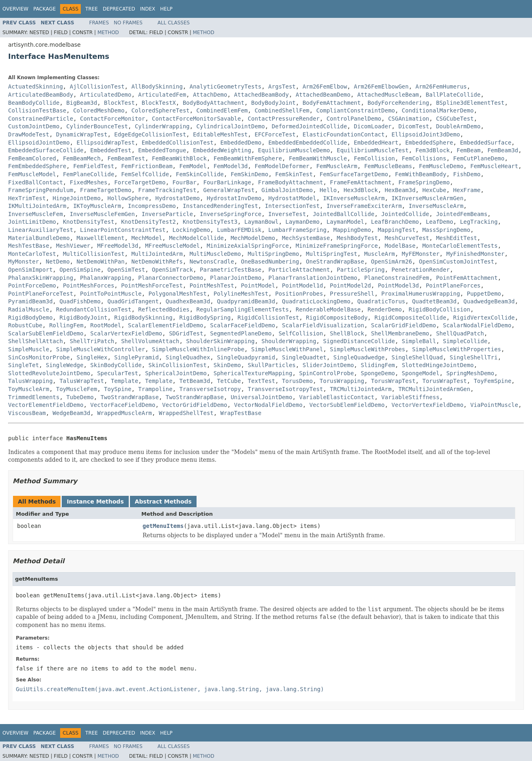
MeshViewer (73, 246)
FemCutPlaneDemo (479, 158)
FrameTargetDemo (106, 190)
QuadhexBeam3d (188, 301)
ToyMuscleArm (29, 389)
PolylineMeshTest (241, 294)
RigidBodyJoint (83, 318)
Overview (15, 9)
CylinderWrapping (162, 126)
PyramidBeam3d (30, 301)
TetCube (229, 381)
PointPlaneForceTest (41, 294)
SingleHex (92, 357)
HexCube (434, 190)
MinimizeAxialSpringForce (248, 246)
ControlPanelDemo (354, 119)
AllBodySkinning (157, 86)
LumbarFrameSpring (297, 230)
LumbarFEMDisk (239, 230)
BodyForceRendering (398, 103)
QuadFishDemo (80, 301)
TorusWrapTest (394, 381)
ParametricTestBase (231, 270)
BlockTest (119, 103)
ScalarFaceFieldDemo (242, 325)
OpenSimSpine (80, 270)
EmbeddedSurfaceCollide (46, 150)
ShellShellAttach (36, 341)
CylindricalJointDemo (231, 126)
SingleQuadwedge (359, 357)
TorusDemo (297, 381)
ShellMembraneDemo (400, 333)
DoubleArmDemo (458, 126)
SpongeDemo (378, 373)
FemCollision (374, 158)
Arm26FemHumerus (441, 86)
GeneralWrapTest (229, 190)
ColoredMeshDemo (99, 110)
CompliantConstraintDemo (356, 110)
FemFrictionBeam (147, 166)
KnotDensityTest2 (148, 222)
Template (124, 381)
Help (166, 9)
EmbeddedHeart (376, 143)
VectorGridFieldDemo (195, 405)
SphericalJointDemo (176, 373)
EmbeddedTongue (162, 150)
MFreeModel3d (118, 246)
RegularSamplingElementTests (243, 309)
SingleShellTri (474, 357)
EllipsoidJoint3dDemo (426, 134)
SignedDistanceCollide (359, 341)
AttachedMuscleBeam (388, 95)
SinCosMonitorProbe (39, 357)
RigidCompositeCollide (410, 318)
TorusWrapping (342, 381)
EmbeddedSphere (429, 143)
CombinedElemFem (222, 110)
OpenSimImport (30, 270)
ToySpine (118, 389)
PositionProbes (299, 294)
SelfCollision (301, 333)
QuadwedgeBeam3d (489, 301)
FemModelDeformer (282, 166)
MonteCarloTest (32, 254)
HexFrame (467, 190)
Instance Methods (95, 502)
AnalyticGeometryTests (226, 86)
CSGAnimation (409, 119)
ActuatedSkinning (36, 86)
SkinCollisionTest (178, 365)
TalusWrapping (30, 381)
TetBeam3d (195, 381)
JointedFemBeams (462, 214)
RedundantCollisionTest (94, 309)
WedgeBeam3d (72, 413)
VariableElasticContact (336, 397)
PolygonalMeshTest (178, 294)
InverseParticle (167, 214)
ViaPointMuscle (494, 405)
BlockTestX (159, 103)
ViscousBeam (27, 413)
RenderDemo (385, 309)
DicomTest (414, 126)
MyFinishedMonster (475, 254)
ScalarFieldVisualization (323, 325)
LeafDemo (439, 222)
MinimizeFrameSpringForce (337, 246)
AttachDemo (210, 95)
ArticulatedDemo (106, 95)
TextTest (261, 381)
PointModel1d (302, 285)
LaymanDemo (303, 222)
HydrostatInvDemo (234, 198)
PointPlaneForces (453, 285)
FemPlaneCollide (89, 174)
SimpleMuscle (29, 349)
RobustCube (25, 325)
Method (108, 32)
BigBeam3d (82, 103)
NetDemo (58, 262)
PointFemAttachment (467, 278)
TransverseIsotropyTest (285, 389)
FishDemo (467, 174)
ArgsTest (282, 86)
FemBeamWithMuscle (318, 158)
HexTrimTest (27, 198)
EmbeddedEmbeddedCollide (308, 143)
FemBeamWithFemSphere (248, 158)
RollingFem (66, 325)
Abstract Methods (163, 502)
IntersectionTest (292, 206)
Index (148, 9)
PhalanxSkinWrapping (41, 278)
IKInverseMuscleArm (354, 198)
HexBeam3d (400, 190)
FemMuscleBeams (388, 166)
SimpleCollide (465, 341)
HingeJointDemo (77, 198)
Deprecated (119, 9)
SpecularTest (118, 373)
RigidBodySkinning (143, 318)
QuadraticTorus (381, 301)
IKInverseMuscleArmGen (427, 198)
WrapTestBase (241, 413)
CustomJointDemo (34, 126)
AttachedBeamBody (261, 95)
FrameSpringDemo (424, 182)
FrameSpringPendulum (41, 190)
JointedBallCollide (344, 214)
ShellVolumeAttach (150, 341)
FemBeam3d (503, 150)
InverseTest (287, 214)
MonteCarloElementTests (460, 246)
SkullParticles (272, 365)
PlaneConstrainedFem (397, 278)
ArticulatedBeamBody (41, 95)
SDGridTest (186, 333)
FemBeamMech (82, 158)
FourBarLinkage (227, 182)
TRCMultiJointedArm (361, 389)
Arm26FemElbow (325, 86)
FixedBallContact (36, 182)
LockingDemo (191, 230)
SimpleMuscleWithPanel (287, 349)
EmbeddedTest (111, 150)
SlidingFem (378, 365)
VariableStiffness (410, 397)
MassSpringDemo (446, 230)
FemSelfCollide (145, 174)
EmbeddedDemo (241, 143)
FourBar (185, 182)
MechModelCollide (196, 238)
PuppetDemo (484, 294)
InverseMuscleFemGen (102, 214)
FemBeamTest (126, 158)
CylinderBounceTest (97, 126)
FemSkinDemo (250, 174)
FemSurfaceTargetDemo (354, 174)
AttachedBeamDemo (323, 95)
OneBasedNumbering (270, 262)
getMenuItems (163, 526)
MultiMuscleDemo (215, 254)
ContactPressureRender (284, 119)
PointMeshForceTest (152, 285)
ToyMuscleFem (77, 389)
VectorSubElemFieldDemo (347, 405)
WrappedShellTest (186, 413)
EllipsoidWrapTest (106, 143)
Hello (328, 190)
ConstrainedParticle (41, 119)
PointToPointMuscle (111, 294)
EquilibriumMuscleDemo (294, 150)
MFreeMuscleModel (172, 246)
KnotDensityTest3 (210, 222)
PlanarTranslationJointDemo (313, 278)
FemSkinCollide (200, 174)
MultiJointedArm (157, 254)
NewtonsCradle (212, 262)
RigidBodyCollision (439, 309)
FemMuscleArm (337, 166)
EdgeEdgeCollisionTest (150, 134)
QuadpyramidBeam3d (246, 301)
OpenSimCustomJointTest (457, 262)
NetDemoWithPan (101, 262)
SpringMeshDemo (470, 373)
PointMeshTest (212, 285)
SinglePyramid (136, 357)
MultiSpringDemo (273, 254)
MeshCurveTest (407, 238)
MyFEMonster (421, 254)
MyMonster (24, 262)
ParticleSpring (361, 270)
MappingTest (397, 230)
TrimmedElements (34, 397)
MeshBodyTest (357, 238)
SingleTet (24, 365)
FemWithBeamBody (421, 174)
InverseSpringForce (231, 214)
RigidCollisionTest (268, 318)
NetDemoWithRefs (157, 262)
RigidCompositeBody (337, 318)
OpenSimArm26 (392, 262)
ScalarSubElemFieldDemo (46, 333)
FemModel (193, 166)
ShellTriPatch (92, 341)
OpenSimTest (126, 270)
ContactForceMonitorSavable (196, 119)
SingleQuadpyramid (246, 357)
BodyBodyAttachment (214, 103)
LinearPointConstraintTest (123, 230)
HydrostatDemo (177, 198)
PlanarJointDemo (236, 278)
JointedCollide (405, 214)
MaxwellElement (101, 238)
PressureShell (352, 294)
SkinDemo (227, 365)
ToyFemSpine (492, 381)
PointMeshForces (89, 285)
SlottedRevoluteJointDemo (49, 373)
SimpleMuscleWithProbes (367, 349)
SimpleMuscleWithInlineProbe (198, 349)
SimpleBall (419, 341)
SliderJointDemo (328, 365)
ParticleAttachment (299, 270)
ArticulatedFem (162, 95)
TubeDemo (80, 397)
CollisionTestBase (37, 110)
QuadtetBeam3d (435, 301)
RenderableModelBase (328, 309)
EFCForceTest (275, 134)
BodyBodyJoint (273, 103)
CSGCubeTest (455, 119)
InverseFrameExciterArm (364, 206)
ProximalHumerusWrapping (421, 294)
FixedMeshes (89, 182)
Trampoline (155, 389)
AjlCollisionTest (97, 86)
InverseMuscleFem (36, 214)
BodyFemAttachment (332, 103)
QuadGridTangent (133, 301)
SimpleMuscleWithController (101, 349)
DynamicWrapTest (82, 134)
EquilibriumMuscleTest (373, 150)
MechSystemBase (306, 238)
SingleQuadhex (188, 357)
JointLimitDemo (32, 222)
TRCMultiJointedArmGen (434, 389)
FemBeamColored (32, 158)
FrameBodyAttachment (290, 182)
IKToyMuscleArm (97, 206)
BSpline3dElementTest (470, 103)
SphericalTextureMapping (253, 373)
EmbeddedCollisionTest (178, 143)
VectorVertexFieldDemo (427, 405)
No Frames (128, 23)
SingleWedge (65, 365)
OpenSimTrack (172, 270)
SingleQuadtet (304, 357)
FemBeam (468, 150)
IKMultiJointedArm (37, 206)
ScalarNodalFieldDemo (477, 325)
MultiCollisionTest (94, 254)
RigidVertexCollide (484, 318)
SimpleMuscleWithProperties (457, 349)
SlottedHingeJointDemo (438, 365)
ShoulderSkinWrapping (220, 341)
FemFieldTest (94, 166)
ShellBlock (347, 333)
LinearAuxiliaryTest (41, 230)
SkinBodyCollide (116, 365)
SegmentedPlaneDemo (241, 333)
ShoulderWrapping (289, 341)
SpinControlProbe (326, 373)
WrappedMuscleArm (124, 413)
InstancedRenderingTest (220, 206)
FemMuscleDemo (441, 166)
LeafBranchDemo (395, 222)
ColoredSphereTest (160, 110)
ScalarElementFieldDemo (165, 325)
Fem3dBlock (433, 150)
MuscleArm (380, 254)
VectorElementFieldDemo (46, 405)
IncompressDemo (152, 206)
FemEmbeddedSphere (37, 166)
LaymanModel (345, 222)
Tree (92, 9)
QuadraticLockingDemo (316, 301)
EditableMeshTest (220, 134)
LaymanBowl (262, 222)
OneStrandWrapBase (335, 262)
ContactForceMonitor (112, 119)
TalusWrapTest (82, 381)
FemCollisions (424, 158)
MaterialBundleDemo (39, 238)
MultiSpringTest (331, 254)
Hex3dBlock (361, 190)
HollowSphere (128, 198)
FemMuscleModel (32, 174)
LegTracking (479, 222)
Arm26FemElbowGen (381, 86)
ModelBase (400, 246)
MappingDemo (352, 230)
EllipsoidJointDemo (39, 143)
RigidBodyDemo (30, 318)
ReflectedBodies (164, 309)
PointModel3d (398, 285)
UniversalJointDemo (262, 397)
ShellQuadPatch (460, 333)
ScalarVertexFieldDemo (126, 333)
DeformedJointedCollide (309, 126)
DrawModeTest (29, 134)
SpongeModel (421, 373)
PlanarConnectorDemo (171, 278)
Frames (99, 23)
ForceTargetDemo (140, 182)
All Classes (174, 23)
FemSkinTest (294, 174)
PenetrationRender (421, 270)
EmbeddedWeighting (222, 150)
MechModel (147, 238)
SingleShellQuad (417, 357)
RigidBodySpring (205, 318)
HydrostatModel (292, 198)
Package (44, 9)
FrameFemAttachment (361, 182)
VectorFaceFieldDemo (123, 405)
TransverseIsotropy (210, 389)
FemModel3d (231, 166)
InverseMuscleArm (436, 206)
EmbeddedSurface (486, 143)
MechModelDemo (253, 238)
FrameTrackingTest (167, 190)
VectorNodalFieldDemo (268, 405)
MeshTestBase (29, 246)
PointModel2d (350, 285)
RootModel (106, 325)
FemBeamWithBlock (179, 158)
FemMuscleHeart (494, 166)
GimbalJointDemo (287, 190)
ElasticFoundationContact (344, 134)
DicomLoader (373, 126)
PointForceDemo (32, 285)
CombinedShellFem (282, 110)
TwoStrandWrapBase (130, 397)
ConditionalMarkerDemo (438, 110)
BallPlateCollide (453, 95)
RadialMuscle (29, 309)
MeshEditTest (457, 238)
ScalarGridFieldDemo (404, 325)
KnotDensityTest (89, 222)
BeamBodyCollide (34, 103)
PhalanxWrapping (106, 278)
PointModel (258, 285)
